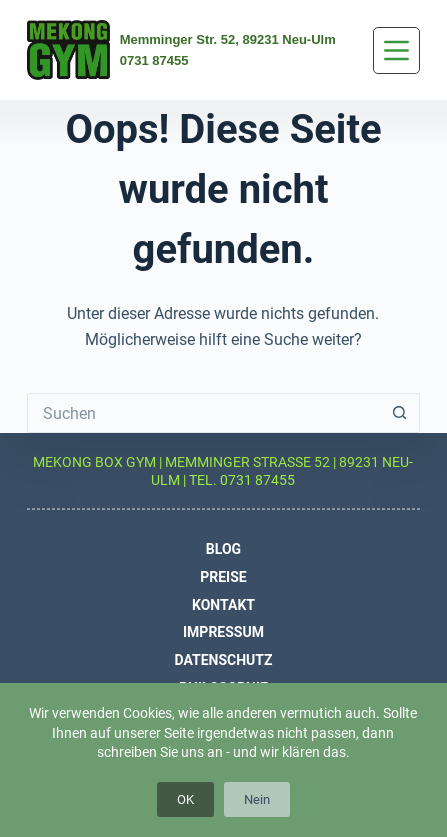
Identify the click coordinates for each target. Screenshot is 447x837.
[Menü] (396, 50)
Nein (257, 799)
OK (185, 799)
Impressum (223, 632)
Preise (223, 576)
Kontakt (223, 604)
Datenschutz (223, 659)
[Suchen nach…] (203, 413)
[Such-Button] (400, 413)
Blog (223, 549)
